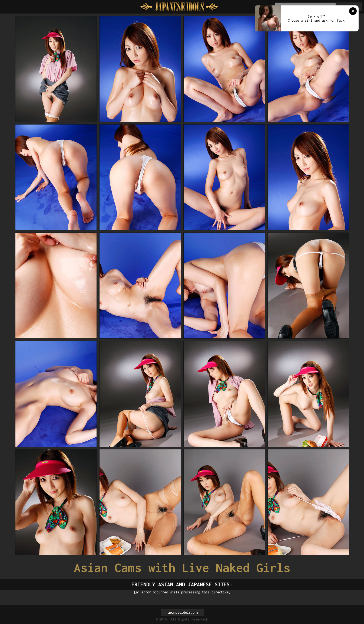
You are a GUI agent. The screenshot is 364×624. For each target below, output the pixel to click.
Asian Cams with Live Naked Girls (182, 568)
